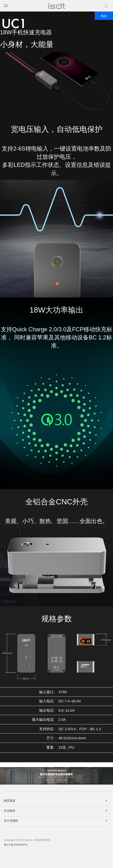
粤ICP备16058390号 (16, 845)
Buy (104, 16)
